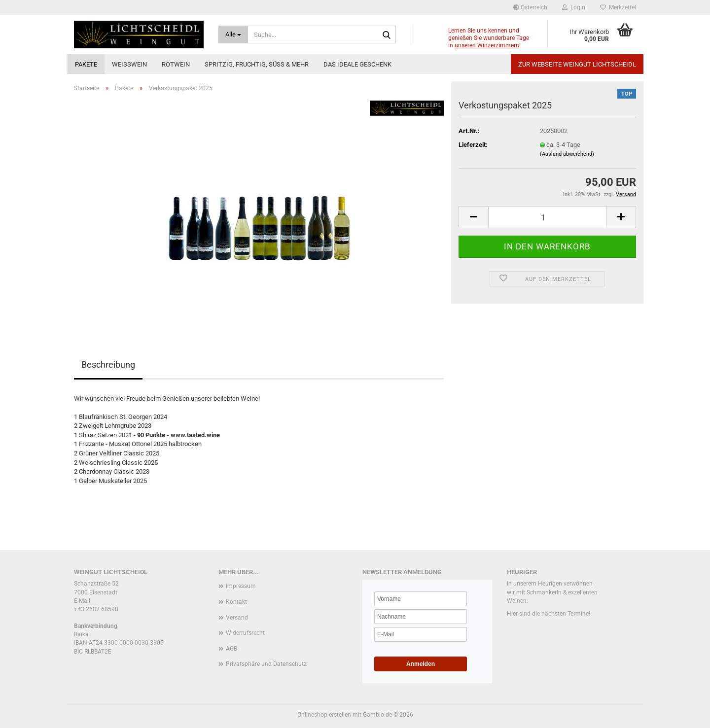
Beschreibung (108, 364)
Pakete (86, 64)
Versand (237, 618)
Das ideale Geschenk (357, 64)
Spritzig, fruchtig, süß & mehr (257, 64)
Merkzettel (618, 7)
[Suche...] (233, 35)
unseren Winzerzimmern (487, 45)
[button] (530, 7)
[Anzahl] (547, 217)
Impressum (241, 586)
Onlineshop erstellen (324, 715)
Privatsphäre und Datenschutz (266, 664)
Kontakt (236, 602)
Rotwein (176, 64)
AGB (231, 649)
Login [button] (574, 7)
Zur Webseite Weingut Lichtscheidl (577, 64)
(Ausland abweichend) (567, 154)
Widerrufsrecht (245, 633)
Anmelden (421, 664)
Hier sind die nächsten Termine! (549, 614)
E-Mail (82, 601)
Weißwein (129, 64)
